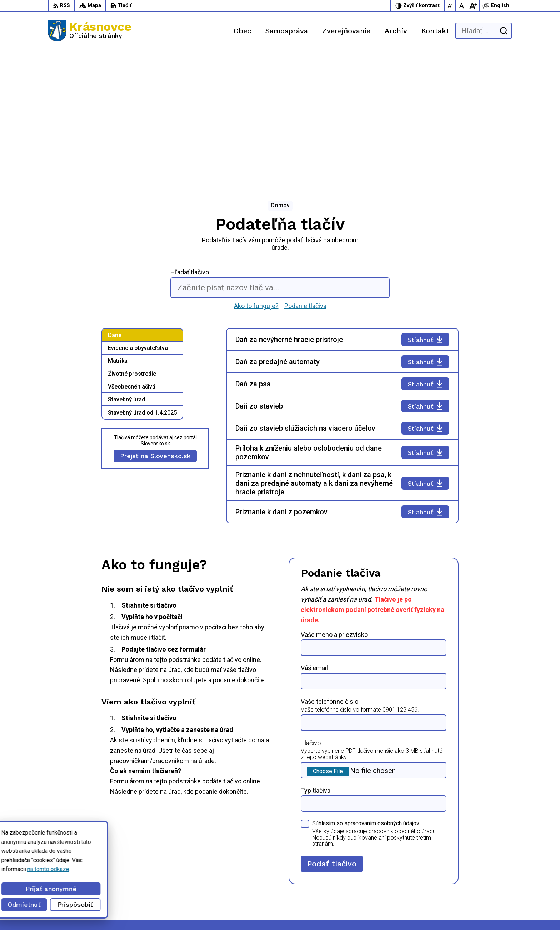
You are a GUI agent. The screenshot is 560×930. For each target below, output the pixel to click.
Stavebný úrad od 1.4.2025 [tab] (142, 279)
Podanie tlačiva (305, 172)
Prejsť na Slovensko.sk (155, 323)
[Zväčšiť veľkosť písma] (473, 6)
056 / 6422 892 (389, 877)
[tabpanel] (342, 292)
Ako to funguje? (256, 172)
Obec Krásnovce (201, 911)
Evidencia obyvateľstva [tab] (138, 215)
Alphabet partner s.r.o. (106, 911)
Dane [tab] (115, 202)
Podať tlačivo (332, 730)
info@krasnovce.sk (393, 885)
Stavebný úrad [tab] (126, 266)
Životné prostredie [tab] (132, 240)
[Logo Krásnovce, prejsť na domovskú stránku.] (90, 31)
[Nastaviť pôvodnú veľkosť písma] (462, 6)
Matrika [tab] (118, 227)
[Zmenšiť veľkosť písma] (450, 6)
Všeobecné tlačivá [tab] (132, 253)
